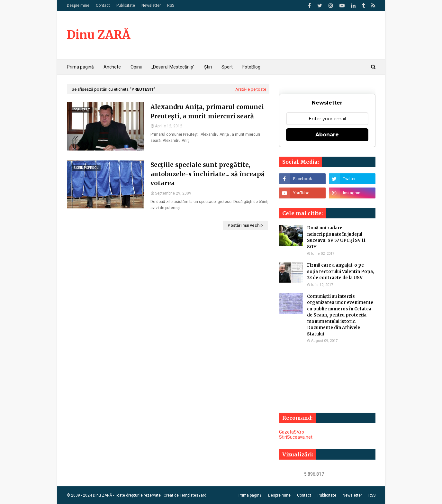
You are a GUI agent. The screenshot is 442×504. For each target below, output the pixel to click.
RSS (171, 5)
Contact (103, 5)
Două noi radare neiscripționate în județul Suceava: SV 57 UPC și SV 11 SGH (336, 237)
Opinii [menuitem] (136, 67)
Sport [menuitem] (227, 67)
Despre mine (78, 5)
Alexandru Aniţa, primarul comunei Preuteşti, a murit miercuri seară (207, 111)
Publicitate (126, 5)
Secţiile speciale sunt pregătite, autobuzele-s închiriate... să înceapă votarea (207, 174)
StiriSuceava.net (296, 437)
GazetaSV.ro (292, 432)
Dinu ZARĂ (99, 35)
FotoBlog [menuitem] (251, 67)
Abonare (327, 135)
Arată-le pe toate (251, 89)
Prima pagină (250, 495)
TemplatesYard (193, 495)
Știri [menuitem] (208, 67)
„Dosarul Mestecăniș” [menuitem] (173, 67)
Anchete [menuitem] (112, 67)
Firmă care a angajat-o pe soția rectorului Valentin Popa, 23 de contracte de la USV (341, 271)
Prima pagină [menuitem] (80, 67)
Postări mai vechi (244, 225)
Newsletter (151, 5)
